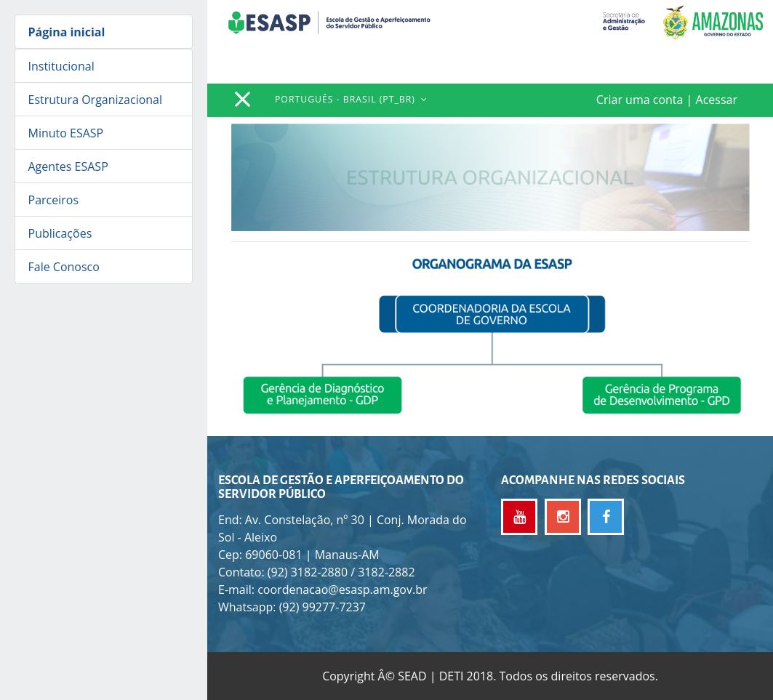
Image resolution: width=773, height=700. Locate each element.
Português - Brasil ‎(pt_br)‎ (347, 99)
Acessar (717, 100)
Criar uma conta (640, 100)
